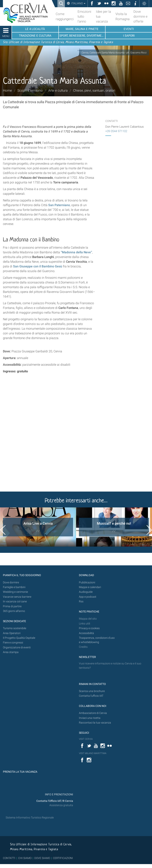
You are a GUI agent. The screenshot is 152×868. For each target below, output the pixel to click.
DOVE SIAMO (42, 858)
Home (7, 90)
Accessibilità (86, 633)
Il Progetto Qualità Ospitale (19, 638)
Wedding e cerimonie (15, 592)
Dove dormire (11, 582)
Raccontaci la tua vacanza (95, 723)
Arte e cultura (58, 90)
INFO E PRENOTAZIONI (59, 794)
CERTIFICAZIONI (63, 858)
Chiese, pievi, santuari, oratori (94, 90)
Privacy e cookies (89, 628)
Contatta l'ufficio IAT (91, 696)
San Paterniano (59, 205)
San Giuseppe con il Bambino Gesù (38, 266)
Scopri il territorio (30, 90)
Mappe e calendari (90, 587)
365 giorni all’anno (14, 611)
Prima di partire (12, 606)
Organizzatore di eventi (17, 647)
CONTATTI (9, 858)
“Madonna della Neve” (76, 252)
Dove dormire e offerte (140, 16)
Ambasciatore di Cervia (93, 713)
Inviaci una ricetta (90, 718)
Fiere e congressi (13, 643)
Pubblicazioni (87, 582)
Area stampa (11, 652)
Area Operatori (12, 633)
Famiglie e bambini (14, 587)
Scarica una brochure (92, 691)
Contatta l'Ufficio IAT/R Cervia (55, 801)
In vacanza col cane (15, 601)
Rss (81, 601)
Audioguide (86, 592)
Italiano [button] (78, 3)
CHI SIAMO (25, 858)
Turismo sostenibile (15, 628)
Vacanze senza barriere (17, 597)
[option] (38, 527)
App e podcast (88, 597)
